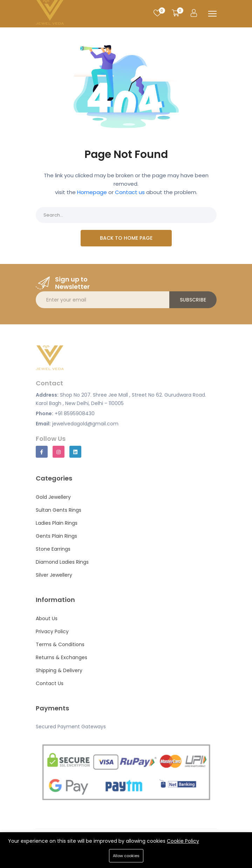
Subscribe (193, 300)
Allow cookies (126, 856)
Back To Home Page (126, 238)
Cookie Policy (183, 841)
